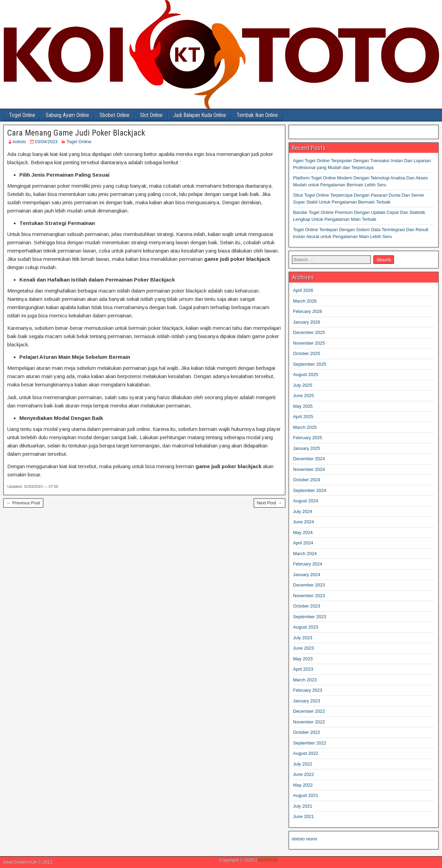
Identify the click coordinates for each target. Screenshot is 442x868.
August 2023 (306, 627)
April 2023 (303, 669)
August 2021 (306, 795)
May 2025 (303, 406)
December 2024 (309, 459)
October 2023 (307, 606)
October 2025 (307, 353)
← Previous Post (23, 503)
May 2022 (303, 785)
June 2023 (304, 648)
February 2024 (308, 564)
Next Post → (270, 503)
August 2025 (306, 374)
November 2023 (309, 596)
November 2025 (309, 343)
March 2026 (305, 301)
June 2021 (304, 816)
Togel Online (22, 115)
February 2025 (308, 438)
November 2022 (309, 722)
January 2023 (307, 701)
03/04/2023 (46, 142)
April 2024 (303, 543)
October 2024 (307, 480)
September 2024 (310, 490)
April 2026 (303, 290)
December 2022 (309, 711)
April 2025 (303, 417)
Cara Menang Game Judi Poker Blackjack (76, 133)
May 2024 (303, 532)
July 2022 (303, 764)
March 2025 (305, 427)
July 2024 (303, 511)
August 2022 (306, 753)
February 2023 (308, 690)
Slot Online (151, 115)
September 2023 (310, 617)
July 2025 (303, 385)
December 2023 (309, 585)
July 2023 (303, 638)
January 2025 (307, 448)
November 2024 (309, 469)
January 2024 (307, 575)
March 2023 (305, 680)
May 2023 (303, 659)
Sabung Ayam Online (67, 115)
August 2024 (306, 501)
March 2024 (305, 554)
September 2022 (310, 743)
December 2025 (309, 332)
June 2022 (304, 774)
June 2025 (304, 396)
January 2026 (307, 322)
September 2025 (310, 364)
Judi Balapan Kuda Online (200, 115)
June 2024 (304, 522)
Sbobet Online (114, 115)
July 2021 (303, 806)
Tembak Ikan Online (257, 115)
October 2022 (307, 732)
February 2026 (308, 311)
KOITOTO (268, 860)
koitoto (19, 142)
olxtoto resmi (305, 839)
